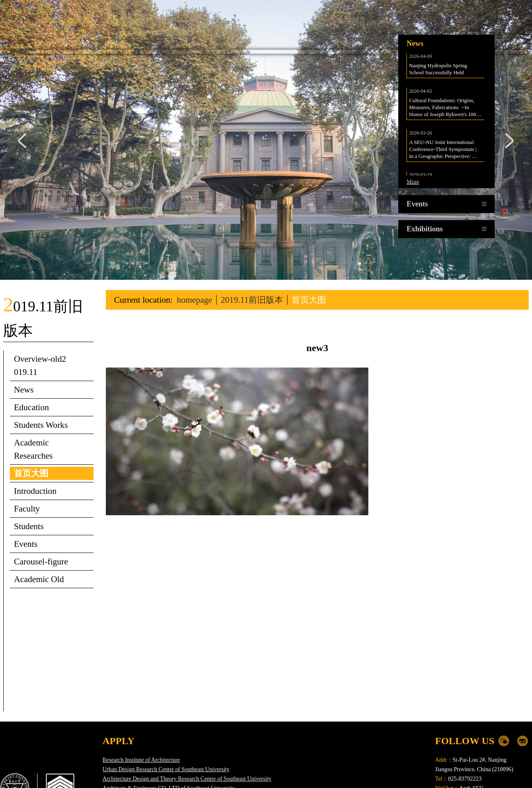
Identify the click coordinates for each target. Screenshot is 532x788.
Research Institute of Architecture (141, 706)
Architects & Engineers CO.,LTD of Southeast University (169, 734)
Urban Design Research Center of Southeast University (166, 716)
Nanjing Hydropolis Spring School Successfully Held (439, 15)
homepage (194, 246)
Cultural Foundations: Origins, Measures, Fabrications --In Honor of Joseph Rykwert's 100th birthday (445, 54)
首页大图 (309, 246)
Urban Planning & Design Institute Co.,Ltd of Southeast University (180, 744)
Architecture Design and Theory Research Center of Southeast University (187, 725)
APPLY (119, 687)
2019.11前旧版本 (252, 246)
